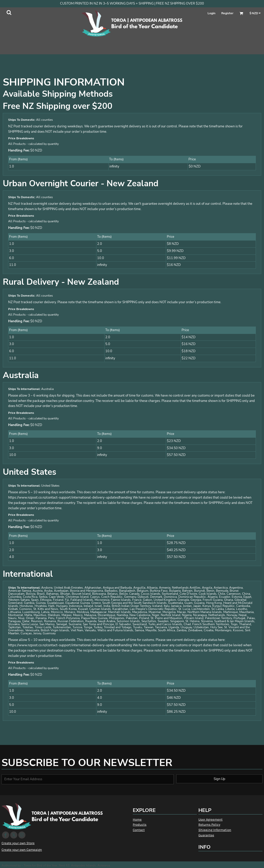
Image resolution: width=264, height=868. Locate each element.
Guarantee (206, 835)
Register (227, 13)
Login (211, 13)
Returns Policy (209, 824)
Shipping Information (215, 830)
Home (137, 819)
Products (140, 824)
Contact (139, 830)
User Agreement (210, 819)
